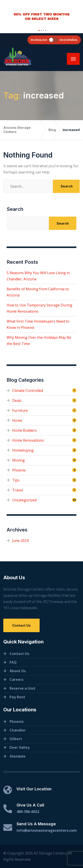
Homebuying (23, 450)
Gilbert (16, 739)
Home (17, 420)
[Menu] (73, 59)
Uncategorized (24, 500)
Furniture (20, 410)
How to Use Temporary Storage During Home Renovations (40, 308)
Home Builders (24, 430)
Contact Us (21, 625)
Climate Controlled (28, 391)
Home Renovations (28, 440)
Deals (17, 400)
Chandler (18, 730)
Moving (18, 460)
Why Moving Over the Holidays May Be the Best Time (39, 341)
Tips (16, 480)
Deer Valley (20, 747)
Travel (17, 490)
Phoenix (19, 470)
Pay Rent (17, 697)
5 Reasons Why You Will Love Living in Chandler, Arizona (38, 276)
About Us (18, 671)
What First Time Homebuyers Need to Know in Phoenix (38, 324)
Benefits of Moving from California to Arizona (38, 292)
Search (15, 209)
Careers (16, 679)
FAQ (13, 662)
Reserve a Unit (22, 688)
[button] (39, 30)
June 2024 (20, 541)
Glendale (17, 756)
